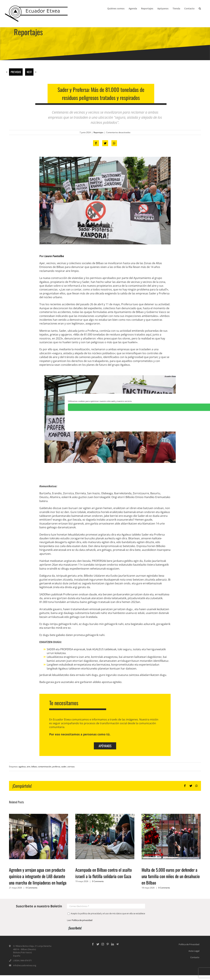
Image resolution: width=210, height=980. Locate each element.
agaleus (22, 767)
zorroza (71, 767)
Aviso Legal (194, 951)
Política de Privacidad (189, 944)
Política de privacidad (82, 920)
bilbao (34, 767)
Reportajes (98, 132)
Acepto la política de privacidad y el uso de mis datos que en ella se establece (106, 913)
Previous (16, 72)
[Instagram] (103, 944)
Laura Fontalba (54, 256)
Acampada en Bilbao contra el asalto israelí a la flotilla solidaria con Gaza (104, 873)
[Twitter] (98, 944)
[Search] (200, 8)
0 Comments (32, 888)
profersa (56, 767)
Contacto (195, 957)
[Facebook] (93, 944)
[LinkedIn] (113, 944)
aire (29, 767)
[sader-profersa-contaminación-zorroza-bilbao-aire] (105, 201)
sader (64, 767)
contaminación (45, 767)
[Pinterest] (108, 944)
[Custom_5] (117, 944)
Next (29, 72)
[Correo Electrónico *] (106, 906)
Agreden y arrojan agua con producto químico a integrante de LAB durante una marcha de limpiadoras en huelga (38, 876)
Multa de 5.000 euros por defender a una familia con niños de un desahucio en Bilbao (171, 876)
